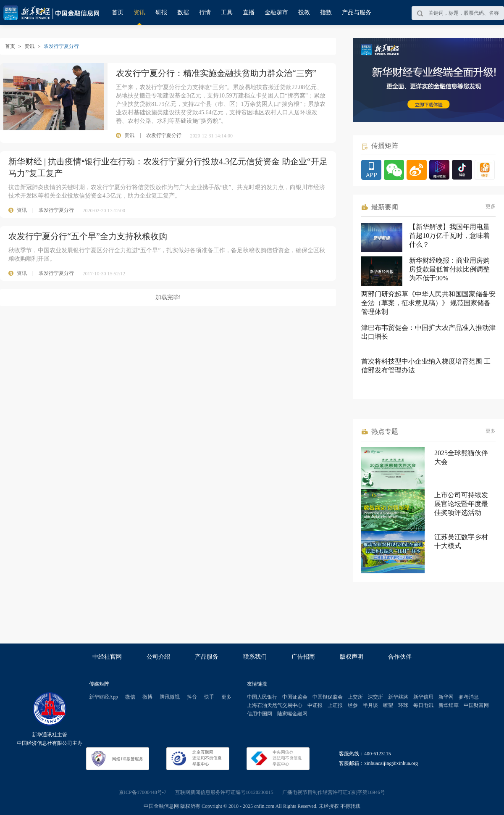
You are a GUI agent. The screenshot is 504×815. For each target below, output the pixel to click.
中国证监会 (295, 697)
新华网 (446, 697)
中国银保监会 (328, 697)
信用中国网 (260, 714)
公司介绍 (158, 657)
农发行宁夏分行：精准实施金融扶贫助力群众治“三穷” (216, 73)
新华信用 (423, 697)
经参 (353, 705)
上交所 (355, 697)
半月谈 (370, 705)
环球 (403, 705)
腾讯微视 (170, 697)
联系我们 (255, 657)
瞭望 (388, 705)
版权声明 (352, 657)
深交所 (375, 697)
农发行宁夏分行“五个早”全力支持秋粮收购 (88, 236)
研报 (161, 12)
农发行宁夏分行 (56, 210)
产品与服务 (357, 12)
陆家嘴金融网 (292, 714)
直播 (249, 12)
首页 (118, 12)
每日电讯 (423, 705)
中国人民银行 (262, 697)
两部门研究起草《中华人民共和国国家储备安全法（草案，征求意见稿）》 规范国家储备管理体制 (428, 303)
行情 (205, 12)
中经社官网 (107, 657)
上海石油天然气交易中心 (275, 705)
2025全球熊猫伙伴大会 (461, 457)
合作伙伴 (400, 657)
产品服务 (207, 657)
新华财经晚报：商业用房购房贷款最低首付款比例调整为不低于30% (449, 269)
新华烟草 (449, 705)
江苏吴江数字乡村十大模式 (461, 541)
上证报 (335, 705)
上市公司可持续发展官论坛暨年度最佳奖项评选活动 (461, 504)
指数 (326, 12)
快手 (209, 697)
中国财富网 (476, 705)
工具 (227, 12)
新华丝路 (398, 697)
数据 (183, 12)
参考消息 (469, 697)
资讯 (139, 12)
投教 (304, 12)
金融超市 (276, 12)
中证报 (315, 705)
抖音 (192, 697)
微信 (130, 697)
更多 (491, 206)
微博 (147, 697)
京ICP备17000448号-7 (143, 792)
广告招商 (303, 657)
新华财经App (104, 697)
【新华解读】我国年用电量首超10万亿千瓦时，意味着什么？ (449, 236)
